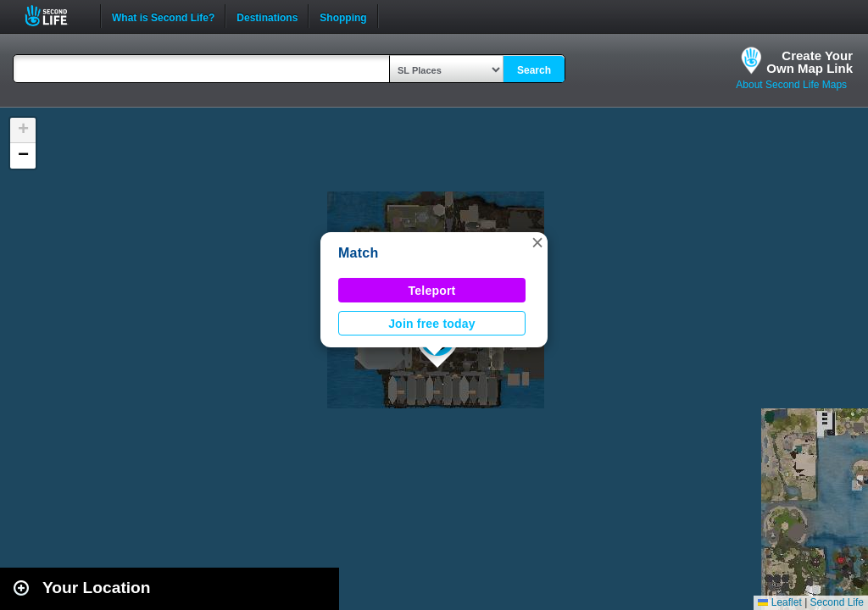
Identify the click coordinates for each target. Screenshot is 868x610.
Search (534, 70)
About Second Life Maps (791, 85)
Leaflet (779, 602)
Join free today (432, 324)
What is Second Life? (163, 16)
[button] (537, 242)
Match (358, 253)
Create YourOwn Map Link (810, 62)
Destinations (267, 16)
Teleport (432, 291)
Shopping (343, 16)
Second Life (56, 16)
